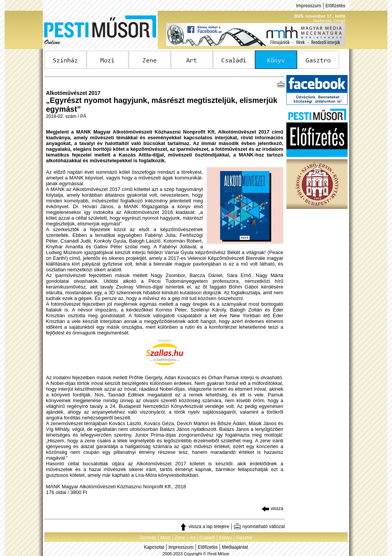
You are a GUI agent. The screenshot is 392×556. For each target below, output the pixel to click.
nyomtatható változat (259, 527)
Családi (207, 538)
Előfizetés (335, 6)
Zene (180, 538)
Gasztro (244, 538)
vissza (272, 509)
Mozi (166, 538)
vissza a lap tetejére (204, 527)
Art (192, 538)
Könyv (225, 538)
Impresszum (308, 6)
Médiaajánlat (235, 547)
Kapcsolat (154, 547)
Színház (148, 538)
